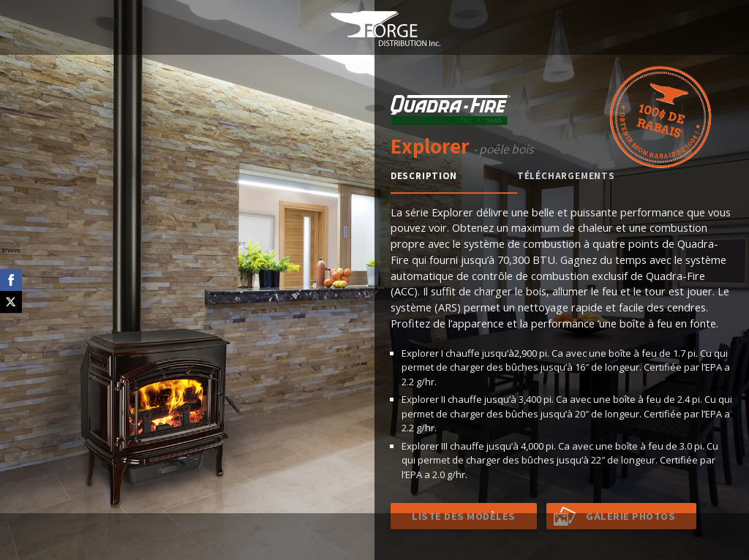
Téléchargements (566, 176)
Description (424, 176)
